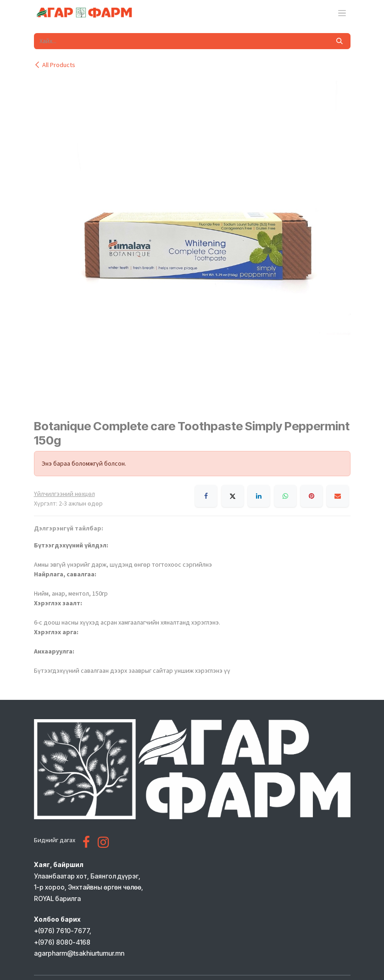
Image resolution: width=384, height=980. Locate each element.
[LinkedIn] (259, 496)
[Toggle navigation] (342, 13)
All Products (55, 65)
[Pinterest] (312, 496)
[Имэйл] (338, 496)
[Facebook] (206, 496)
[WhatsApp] (285, 496)
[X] (233, 496)
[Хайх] (339, 41)
